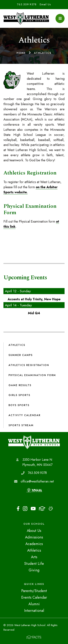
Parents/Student (34, 591)
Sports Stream (21, 425)
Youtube (33, 509)
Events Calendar (34, 597)
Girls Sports (19, 395)
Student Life (34, 564)
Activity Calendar (24, 415)
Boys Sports (19, 405)
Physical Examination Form (32, 375)
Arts (34, 557)
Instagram (25, 509)
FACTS (42, 509)
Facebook (18, 509)
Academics (34, 544)
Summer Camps (21, 355)
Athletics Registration (29, 365)
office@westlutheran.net (37, 481)
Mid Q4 (34, 313)
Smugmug (51, 508)
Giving (34, 570)
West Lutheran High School (34, 442)
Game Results (20, 385)
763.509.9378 (27, 4)
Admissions (34, 537)
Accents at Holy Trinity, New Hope (34, 299)
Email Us (45, 4)
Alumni (34, 604)
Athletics (17, 345)
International (34, 611)
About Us (34, 531)
